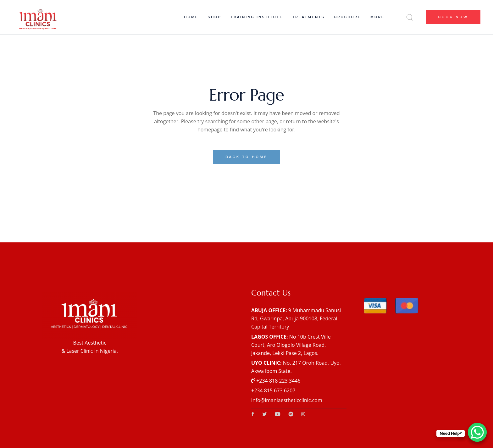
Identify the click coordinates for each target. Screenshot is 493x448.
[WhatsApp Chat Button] (477, 432)
